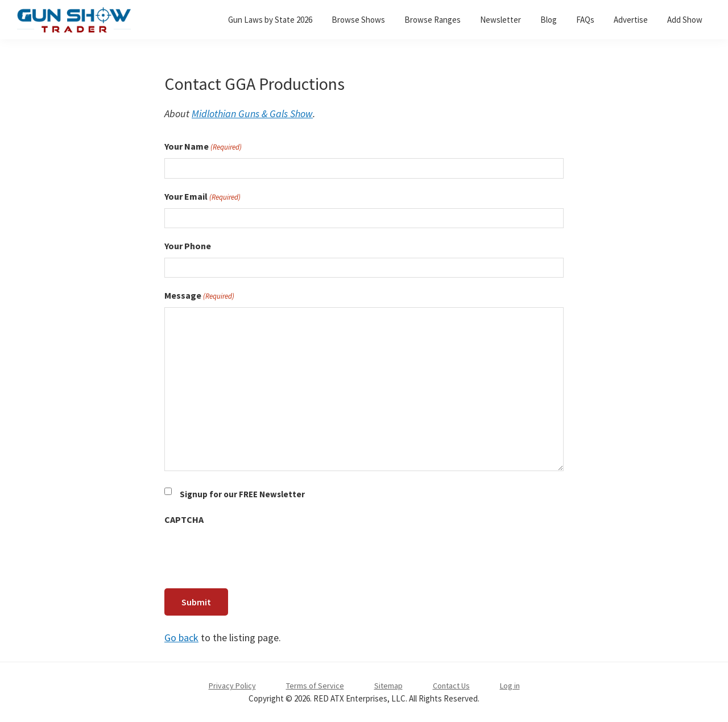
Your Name (203, 147)
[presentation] (251, 554)
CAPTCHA (184, 519)
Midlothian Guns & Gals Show (252, 114)
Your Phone (188, 246)
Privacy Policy (232, 686)
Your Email (202, 197)
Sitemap (388, 686)
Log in (510, 686)
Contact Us (451, 686)
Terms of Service (315, 686)
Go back (181, 638)
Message (199, 296)
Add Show (685, 20)
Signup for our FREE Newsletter (242, 494)
